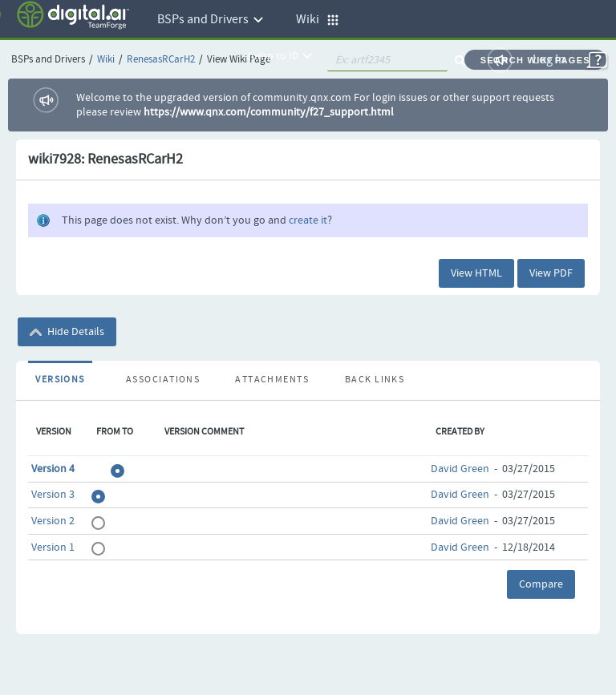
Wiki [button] (318, 20)
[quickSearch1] (387, 60)
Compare (541, 584)
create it (308, 220)
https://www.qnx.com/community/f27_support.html (269, 112)
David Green (460, 469)
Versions (60, 380)
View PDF (551, 273)
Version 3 (53, 495)
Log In (549, 60)
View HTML (476, 273)
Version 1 (53, 548)
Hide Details (67, 332)
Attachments (272, 380)
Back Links (375, 380)
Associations (163, 380)
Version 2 (53, 521)
